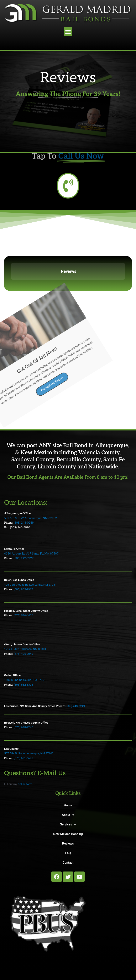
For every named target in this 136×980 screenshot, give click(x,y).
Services (68, 825)
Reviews (68, 843)
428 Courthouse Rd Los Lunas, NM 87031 (30, 585)
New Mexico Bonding (68, 834)
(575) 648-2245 (23, 727)
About (68, 815)
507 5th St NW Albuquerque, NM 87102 (30, 518)
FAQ (68, 853)
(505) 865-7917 (23, 589)
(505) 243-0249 (24, 523)
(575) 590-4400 (23, 615)
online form (25, 784)
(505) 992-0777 (24, 558)
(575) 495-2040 (23, 654)
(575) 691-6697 (23, 758)
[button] (68, 32)
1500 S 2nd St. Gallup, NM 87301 (25, 680)
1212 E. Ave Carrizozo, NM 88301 (25, 649)
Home (68, 805)
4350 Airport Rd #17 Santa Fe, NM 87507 (31, 554)
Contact (68, 863)
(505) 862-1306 (23, 685)
